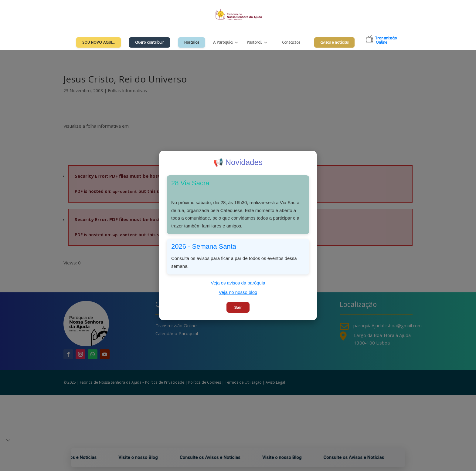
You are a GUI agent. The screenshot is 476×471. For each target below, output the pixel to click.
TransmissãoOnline (386, 40)
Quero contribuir (150, 42)
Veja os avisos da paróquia (238, 283)
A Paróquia (223, 42)
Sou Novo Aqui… (99, 42)
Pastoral (254, 42)
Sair (238, 307)
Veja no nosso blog (238, 292)
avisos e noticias (334, 42)
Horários (192, 42)
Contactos (291, 42)
